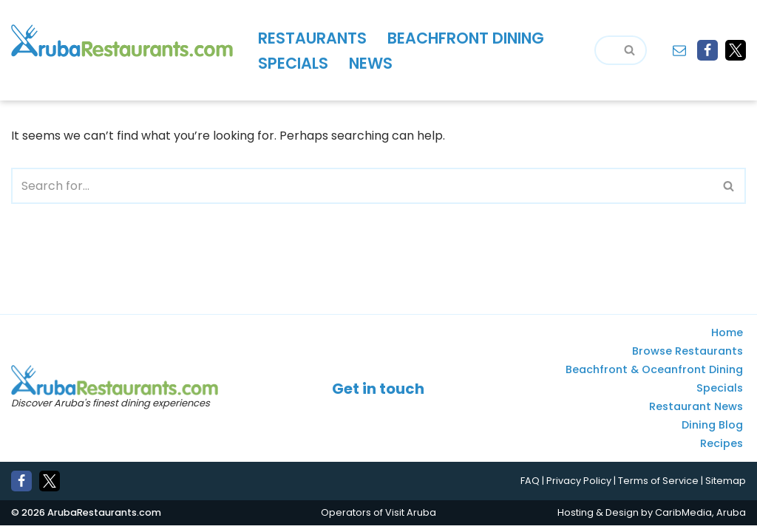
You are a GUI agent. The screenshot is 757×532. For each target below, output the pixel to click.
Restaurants (312, 38)
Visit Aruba (411, 519)
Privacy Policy (579, 488)
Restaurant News (696, 414)
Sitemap (726, 488)
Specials (293, 63)
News (371, 63)
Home (727, 340)
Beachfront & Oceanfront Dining (654, 377)
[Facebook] (707, 50)
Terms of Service (658, 488)
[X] (736, 50)
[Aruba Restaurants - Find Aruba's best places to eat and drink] (122, 41)
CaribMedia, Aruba (700, 519)
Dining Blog (712, 432)
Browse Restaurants (688, 358)
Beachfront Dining (466, 38)
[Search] (604, 50)
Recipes (722, 451)
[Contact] (679, 50)
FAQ (530, 488)
